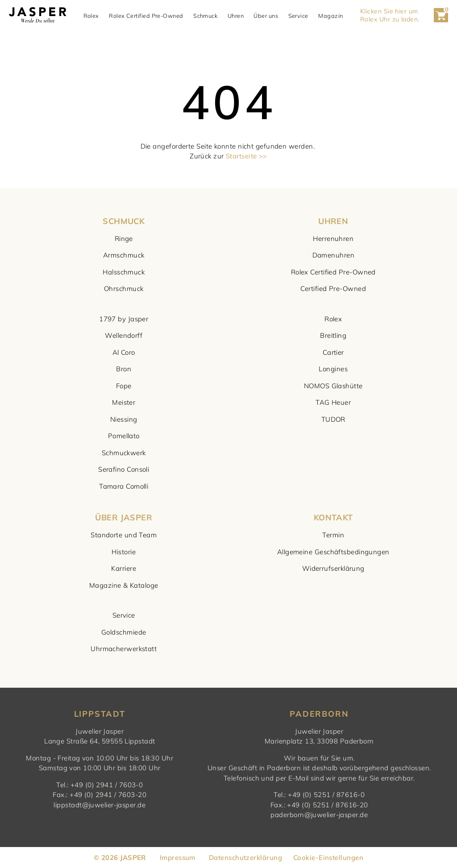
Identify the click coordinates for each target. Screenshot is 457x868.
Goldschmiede (124, 632)
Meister (124, 402)
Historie (124, 552)
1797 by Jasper (124, 319)
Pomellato (124, 436)
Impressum (178, 858)
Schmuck (205, 16)
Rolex (91, 16)
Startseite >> (247, 156)
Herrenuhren (333, 239)
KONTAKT (333, 517)
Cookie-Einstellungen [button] (328, 858)
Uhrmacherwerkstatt (124, 649)
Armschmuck (124, 255)
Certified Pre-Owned (333, 289)
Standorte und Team (124, 535)
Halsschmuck (124, 272)
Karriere (124, 568)
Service (298, 16)
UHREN (333, 221)
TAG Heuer (333, 402)
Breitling (333, 335)
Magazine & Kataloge (124, 585)
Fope (124, 386)
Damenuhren (334, 255)
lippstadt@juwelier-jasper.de (100, 805)
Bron (124, 369)
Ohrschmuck (124, 289)
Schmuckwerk (124, 453)
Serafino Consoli (124, 469)
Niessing (124, 419)
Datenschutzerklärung (245, 858)
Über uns (266, 16)
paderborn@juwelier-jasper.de (319, 815)
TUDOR (333, 419)
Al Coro (124, 352)
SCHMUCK (124, 221)
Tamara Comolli (124, 486)
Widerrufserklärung (333, 568)
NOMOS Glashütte (333, 386)
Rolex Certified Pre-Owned (146, 16)
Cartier (333, 352)
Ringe (124, 239)
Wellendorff (124, 335)
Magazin (330, 16)
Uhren (236, 16)
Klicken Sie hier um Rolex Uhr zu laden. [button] (390, 15)
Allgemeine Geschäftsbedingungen (333, 552)
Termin (333, 535)
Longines (333, 369)
